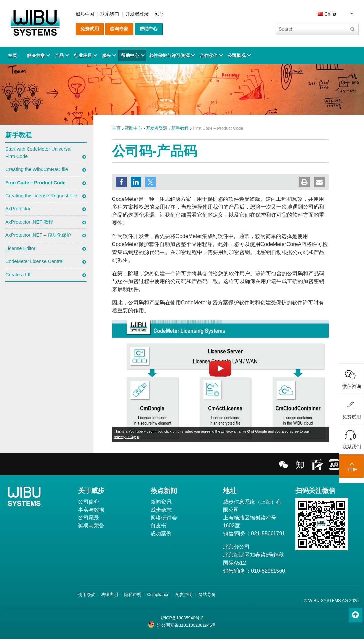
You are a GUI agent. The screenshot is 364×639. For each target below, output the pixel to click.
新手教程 (180, 128)
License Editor (20, 248)
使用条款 (87, 594)
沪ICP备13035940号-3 (182, 618)
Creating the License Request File (41, 196)
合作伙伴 (209, 56)
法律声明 (109, 594)
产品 (60, 56)
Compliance (158, 594)
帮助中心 (149, 29)
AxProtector (18, 209)
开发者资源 (157, 128)
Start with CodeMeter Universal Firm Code (38, 153)
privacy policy (125, 437)
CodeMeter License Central (34, 261)
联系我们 (110, 14)
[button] (121, 182)
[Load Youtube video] (220, 381)
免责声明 (184, 594)
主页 (12, 56)
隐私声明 (133, 594)
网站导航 (207, 594)
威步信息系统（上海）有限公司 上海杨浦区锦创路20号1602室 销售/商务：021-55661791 (254, 518)
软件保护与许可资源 (170, 56)
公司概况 (237, 56)
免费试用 (90, 29)
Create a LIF (19, 275)
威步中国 (85, 14)
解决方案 (36, 56)
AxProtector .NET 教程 (29, 222)
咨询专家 (119, 29)
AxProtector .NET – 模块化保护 (38, 235)
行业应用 (83, 56)
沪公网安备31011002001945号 (182, 624)
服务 (107, 56)
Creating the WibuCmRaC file (37, 169)
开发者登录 (137, 14)
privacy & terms (234, 431)
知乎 (160, 14)
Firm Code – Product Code (35, 183)
